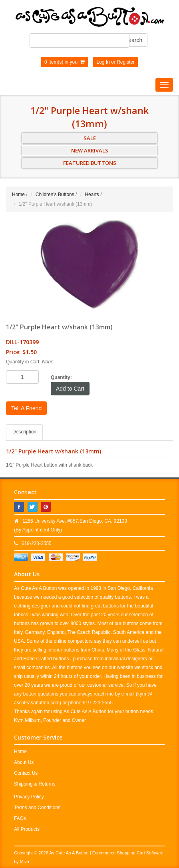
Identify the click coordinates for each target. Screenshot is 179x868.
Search (133, 40)
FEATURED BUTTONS (90, 163)
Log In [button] (103, 62)
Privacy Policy (29, 797)
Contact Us (26, 773)
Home (18, 194)
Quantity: (61, 377)
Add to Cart (70, 389)
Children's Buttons (55, 194)
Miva (25, 862)
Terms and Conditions (37, 808)
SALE (90, 138)
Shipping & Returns (35, 784)
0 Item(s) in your (65, 62)
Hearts (92, 194)
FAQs (20, 818)
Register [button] (126, 62)
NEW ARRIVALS (90, 150)
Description (24, 432)
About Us (24, 762)
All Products (27, 829)
